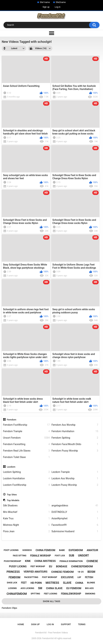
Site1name (45, 2)
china (79, 583)
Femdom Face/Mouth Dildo (75, 444)
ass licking (27, 588)
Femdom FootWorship (26, 425)
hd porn (36, 583)
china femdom (45, 550)
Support (66, 624)
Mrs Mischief (26, 512)
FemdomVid (48, 638)
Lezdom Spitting (26, 472)
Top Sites (12, 494)
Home (21, 624)
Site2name (61, 2)
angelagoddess (75, 506)
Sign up (46, 7)
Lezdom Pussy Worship (75, 485)
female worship (41, 556)
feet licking (50, 594)
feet (24, 583)
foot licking (11, 550)
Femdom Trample (26, 431)
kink (28, 561)
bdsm (91, 572)
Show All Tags (52, 601)
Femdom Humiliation (75, 431)
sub (71, 556)
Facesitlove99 (75, 525)
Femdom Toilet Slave (26, 457)
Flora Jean (26, 531)
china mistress (45, 561)
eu (50, 566)
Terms (82, 624)
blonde (91, 583)
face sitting (20, 556)
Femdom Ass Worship (75, 425)
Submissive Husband (75, 531)
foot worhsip (50, 577)
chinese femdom (62, 572)
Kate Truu (26, 519)
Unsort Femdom (26, 438)
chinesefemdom (82, 566)
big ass (89, 588)
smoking (90, 594)
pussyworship (12, 561)
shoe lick (12, 583)
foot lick (60, 556)
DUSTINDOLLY (75, 512)
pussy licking (18, 566)
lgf (79, 577)
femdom (14, 577)
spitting (35, 594)
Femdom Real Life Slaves (26, 451)
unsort (83, 556)
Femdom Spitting (75, 438)
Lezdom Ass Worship (75, 479)
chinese (92, 561)
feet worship (38, 566)
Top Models (13, 500)
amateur (92, 550)
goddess (27, 550)
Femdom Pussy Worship (75, 451)
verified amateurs (35, 572)
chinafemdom (17, 594)
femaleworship (71, 594)
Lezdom (11, 467)
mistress (52, 583)
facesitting (31, 577)
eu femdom (74, 588)
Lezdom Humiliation (26, 479)
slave (67, 583)
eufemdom (76, 550)
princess (13, 572)
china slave (54, 588)
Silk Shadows (26, 506)
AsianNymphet (75, 519)
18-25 (81, 572)
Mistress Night (26, 525)
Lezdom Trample (75, 472)
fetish (89, 577)
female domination (71, 561)
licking (12, 588)
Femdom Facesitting (26, 444)
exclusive (67, 577)
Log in (58, 7)
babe (62, 550)
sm (40, 588)
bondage (62, 566)
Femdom (12, 420)
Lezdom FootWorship (26, 485)
